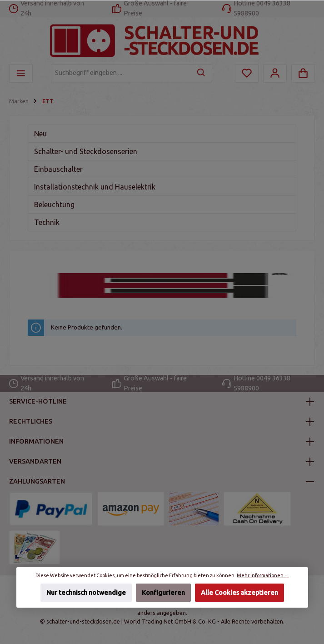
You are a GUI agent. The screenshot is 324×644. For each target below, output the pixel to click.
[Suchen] (202, 73)
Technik (47, 222)
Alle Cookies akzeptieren (239, 593)
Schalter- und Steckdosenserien (86, 151)
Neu (40, 134)
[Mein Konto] (275, 73)
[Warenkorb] (303, 73)
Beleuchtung (54, 205)
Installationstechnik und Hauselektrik (95, 187)
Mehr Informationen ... (263, 575)
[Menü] (21, 73)
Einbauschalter (58, 169)
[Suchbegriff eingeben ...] (121, 73)
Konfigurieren (163, 593)
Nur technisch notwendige (86, 593)
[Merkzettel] (247, 73)
